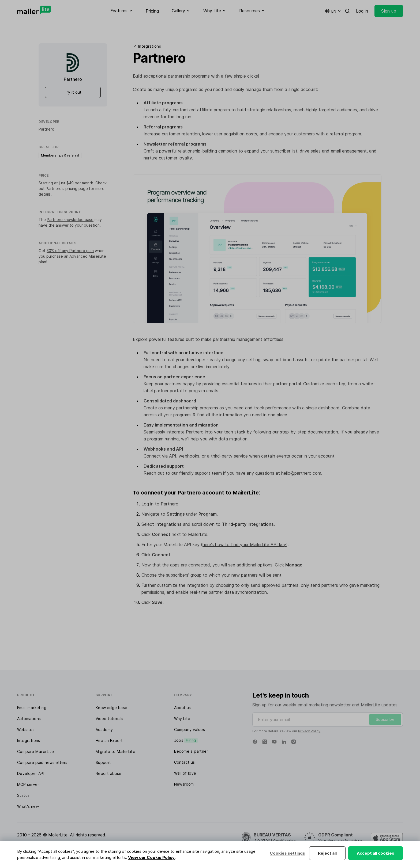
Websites (26, 730)
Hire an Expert (109, 741)
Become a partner (191, 751)
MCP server (28, 784)
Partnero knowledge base (70, 220)
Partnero (46, 129)
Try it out (73, 92)
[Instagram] (294, 742)
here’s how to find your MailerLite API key (244, 545)
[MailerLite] (34, 10)
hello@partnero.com (301, 473)
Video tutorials (110, 719)
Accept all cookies (376, 853)
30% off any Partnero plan (70, 251)
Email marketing (32, 708)
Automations (29, 719)
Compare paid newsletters (42, 762)
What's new (28, 806)
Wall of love (185, 773)
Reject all (327, 853)
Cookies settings (287, 853)
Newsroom (184, 784)
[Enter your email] (328, 719)
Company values (190, 730)
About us (183, 708)
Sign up (389, 11)
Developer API (31, 773)
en (333, 11)
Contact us (185, 762)
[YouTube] (274, 742)
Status (23, 795)
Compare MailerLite (35, 751)
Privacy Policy (309, 731)
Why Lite (182, 719)
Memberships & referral (60, 155)
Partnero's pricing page (67, 189)
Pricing (152, 11)
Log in (362, 11)
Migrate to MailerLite (115, 751)
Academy (104, 730)
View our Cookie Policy (151, 857)
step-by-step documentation (309, 432)
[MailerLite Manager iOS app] (387, 838)
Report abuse (109, 773)
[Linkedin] (284, 742)
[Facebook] (255, 742)
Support (103, 762)
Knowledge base (112, 708)
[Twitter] (265, 742)
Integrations (29, 741)
